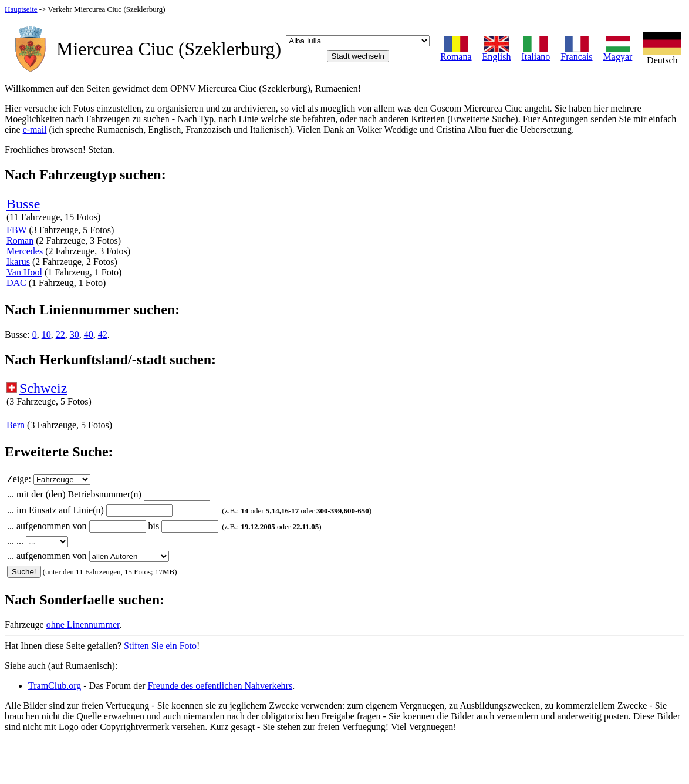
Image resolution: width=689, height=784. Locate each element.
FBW (16, 230)
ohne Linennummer (83, 625)
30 (75, 334)
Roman (20, 240)
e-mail (35, 129)
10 (46, 334)
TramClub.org (55, 686)
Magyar (618, 53)
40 (89, 334)
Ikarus (18, 262)
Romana (456, 53)
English (497, 53)
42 (103, 334)
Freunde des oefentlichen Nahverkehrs (220, 686)
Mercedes (25, 251)
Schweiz (43, 388)
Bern (16, 425)
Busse (23, 204)
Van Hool (24, 272)
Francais (576, 53)
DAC (16, 283)
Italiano (536, 53)
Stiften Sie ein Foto (160, 646)
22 (60, 334)
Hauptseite (21, 9)
